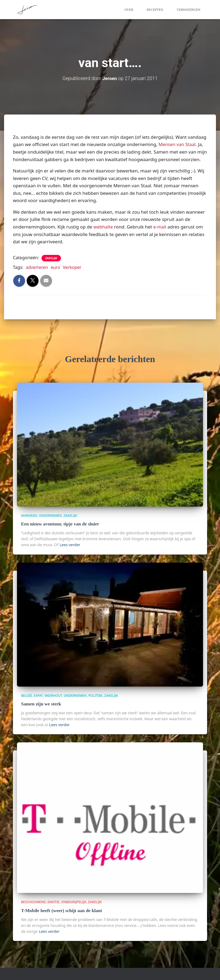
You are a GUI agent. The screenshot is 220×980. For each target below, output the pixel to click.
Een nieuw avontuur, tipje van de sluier (59, 524)
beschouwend (33, 901)
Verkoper (72, 267)
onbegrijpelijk (74, 901)
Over (129, 10)
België (26, 695)
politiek (96, 695)
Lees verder (70, 544)
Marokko (29, 515)
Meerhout (53, 695)
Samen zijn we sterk (41, 704)
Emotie (53, 901)
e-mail (160, 226)
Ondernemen (50, 515)
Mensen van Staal (177, 144)
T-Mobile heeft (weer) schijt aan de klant (61, 910)
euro (55, 267)
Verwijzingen (188, 10)
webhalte (104, 226)
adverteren (37, 267)
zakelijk (51, 258)
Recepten (155, 10)
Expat (38, 695)
